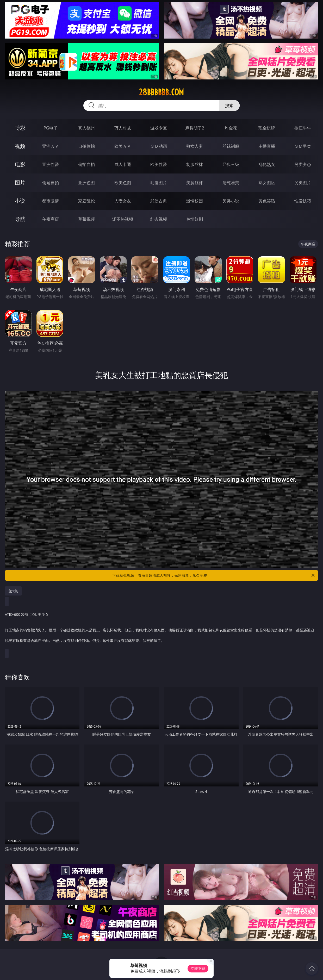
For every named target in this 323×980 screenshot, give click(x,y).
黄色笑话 (267, 201)
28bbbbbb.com (161, 92)
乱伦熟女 (267, 164)
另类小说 (231, 201)
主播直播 (267, 146)
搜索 (229, 106)
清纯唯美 (231, 183)
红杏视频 (159, 219)
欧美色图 (123, 183)
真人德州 (86, 128)
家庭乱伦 (86, 201)
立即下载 (198, 968)
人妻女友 (123, 201)
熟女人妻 (195, 146)
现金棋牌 (267, 128)
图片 (20, 182)
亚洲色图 (86, 183)
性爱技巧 (303, 201)
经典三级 (231, 164)
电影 (20, 164)
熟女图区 (267, 183)
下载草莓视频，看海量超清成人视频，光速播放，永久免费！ (214, 575)
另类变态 (303, 164)
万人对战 (123, 128)
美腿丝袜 (195, 183)
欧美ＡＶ (123, 146)
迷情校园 (195, 201)
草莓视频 (86, 219)
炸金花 (231, 128)
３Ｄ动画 (159, 146)
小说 (20, 201)
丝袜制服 (231, 146)
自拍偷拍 (86, 146)
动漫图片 (159, 183)
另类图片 (303, 183)
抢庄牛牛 (303, 128)
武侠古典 (159, 201)
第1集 (13, 591)
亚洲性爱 (51, 164)
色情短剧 (195, 219)
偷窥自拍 (51, 183)
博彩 (20, 128)
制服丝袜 (195, 164)
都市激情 (51, 201)
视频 (20, 146)
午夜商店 (51, 219)
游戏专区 (159, 128)
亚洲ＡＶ (51, 146)
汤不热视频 (123, 219)
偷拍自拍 (86, 164)
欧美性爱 (159, 164)
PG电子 (50, 128)
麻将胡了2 (195, 128)
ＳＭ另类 (303, 146)
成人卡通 (123, 164)
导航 (20, 219)
